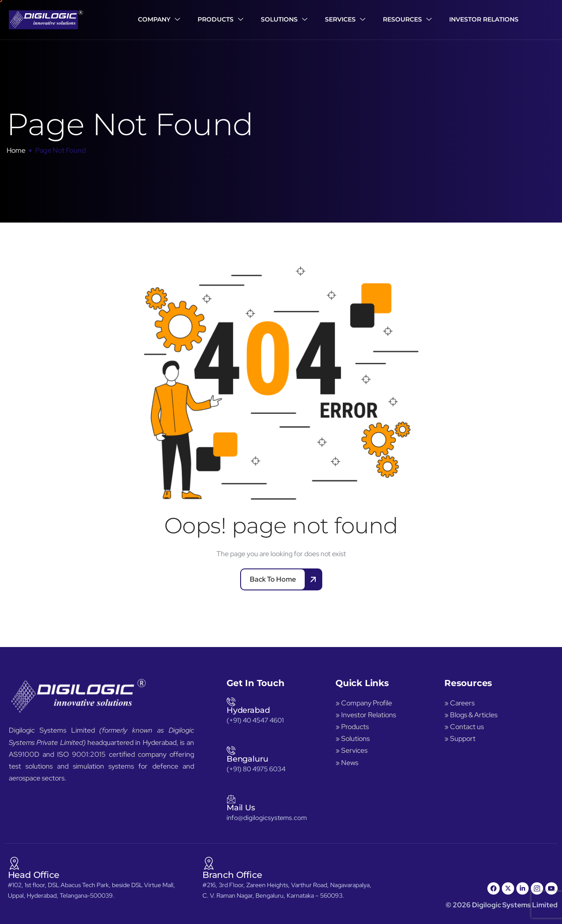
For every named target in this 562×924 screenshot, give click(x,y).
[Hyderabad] (231, 701)
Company (159, 20)
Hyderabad (248, 710)
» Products (352, 727)
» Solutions (353, 739)
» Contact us (464, 727)
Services (345, 20)
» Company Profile (364, 703)
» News (347, 763)
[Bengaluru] (231, 750)
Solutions (284, 20)
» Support (460, 739)
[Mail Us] (231, 799)
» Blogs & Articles (471, 715)
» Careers (459, 703)
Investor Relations (484, 19)
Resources (407, 20)
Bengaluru (247, 759)
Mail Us (241, 808)
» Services (351, 750)
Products (220, 20)
